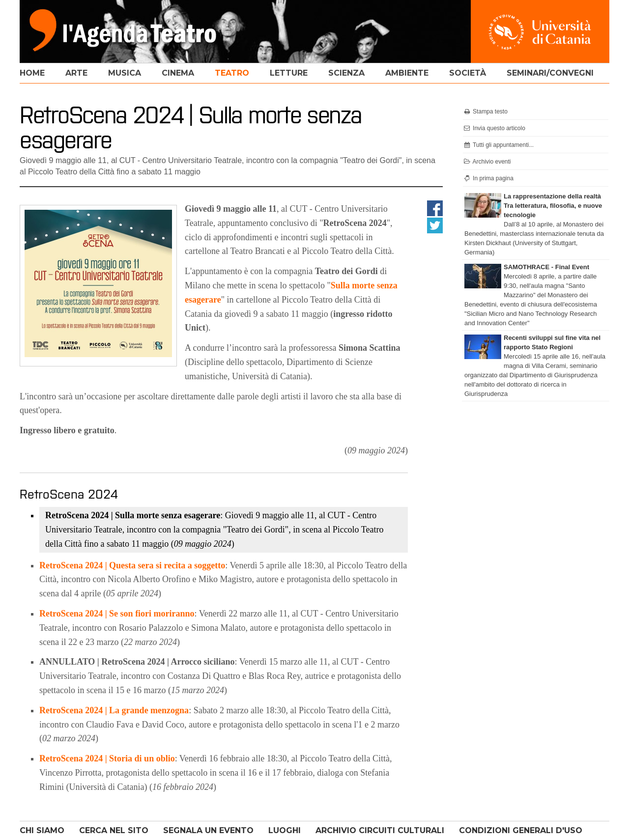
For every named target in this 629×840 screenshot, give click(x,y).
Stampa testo (485, 112)
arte (76, 73)
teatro (232, 73)
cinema (178, 73)
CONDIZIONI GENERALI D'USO (521, 830)
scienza (346, 73)
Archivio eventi (487, 162)
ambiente (407, 73)
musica (125, 73)
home (32, 73)
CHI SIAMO (42, 830)
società (468, 73)
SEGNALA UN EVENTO (208, 830)
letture (289, 73)
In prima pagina (488, 178)
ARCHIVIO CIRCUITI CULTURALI (380, 830)
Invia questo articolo (494, 128)
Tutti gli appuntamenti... (498, 145)
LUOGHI (285, 830)
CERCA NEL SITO (114, 830)
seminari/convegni (550, 73)
